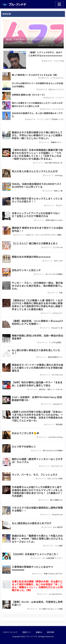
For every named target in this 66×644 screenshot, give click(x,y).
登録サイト (27, 632)
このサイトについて (10, 632)
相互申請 (50, 632)
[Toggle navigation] (59, 4)
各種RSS (39, 632)
